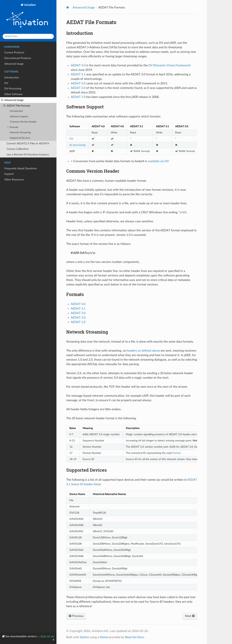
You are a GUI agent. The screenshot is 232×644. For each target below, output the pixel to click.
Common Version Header (23, 122)
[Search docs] (28, 36)
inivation (28, 17)
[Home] (68, 7)
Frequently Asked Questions (21, 168)
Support (9, 174)
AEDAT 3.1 (78, 309)
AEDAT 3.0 (78, 313)
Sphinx (84, 637)
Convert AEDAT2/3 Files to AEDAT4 (28, 143)
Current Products (14, 53)
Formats (13, 127)
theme (104, 637)
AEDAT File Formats (17, 106)
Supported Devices (20, 138)
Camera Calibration (18, 149)
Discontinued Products (18, 58)
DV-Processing (13, 89)
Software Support (19, 117)
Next (190, 616)
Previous (76, 616)
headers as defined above (143, 351)
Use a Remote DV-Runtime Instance (28, 155)
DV (6, 83)
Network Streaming (20, 133)
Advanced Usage (14, 64)
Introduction (12, 78)
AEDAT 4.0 (78, 304)
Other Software (13, 94)
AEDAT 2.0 (78, 318)
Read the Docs (135, 637)
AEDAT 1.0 (78, 322)
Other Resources (14, 180)
